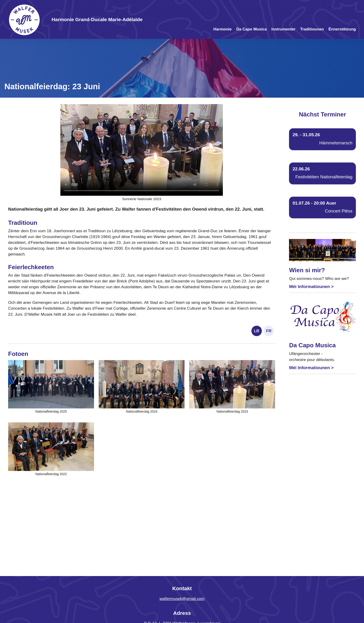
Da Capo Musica (252, 29)
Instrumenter (283, 29)
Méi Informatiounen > (311, 287)
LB (257, 331)
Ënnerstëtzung (342, 29)
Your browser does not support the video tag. (142, 150)
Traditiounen (312, 29)
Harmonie (222, 29)
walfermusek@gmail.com (182, 599)
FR (269, 331)
